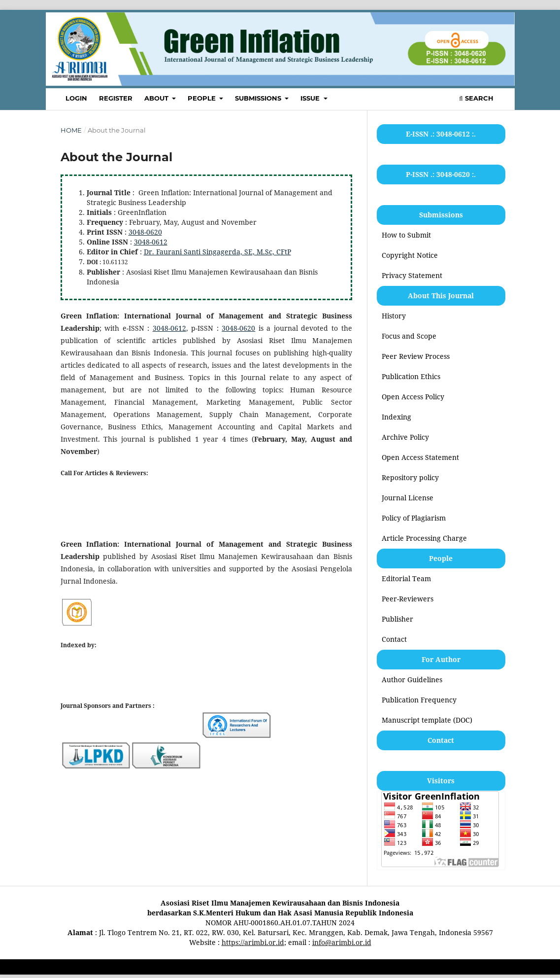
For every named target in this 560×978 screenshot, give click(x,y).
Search (476, 98)
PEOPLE (203, 98)
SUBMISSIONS (259, 98)
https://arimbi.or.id (253, 942)
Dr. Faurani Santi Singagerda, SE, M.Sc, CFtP (217, 252)
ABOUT (157, 98)
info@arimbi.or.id (342, 942)
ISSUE (311, 98)
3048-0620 (145, 232)
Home (71, 130)
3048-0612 (151, 242)
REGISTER (116, 98)
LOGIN (76, 98)
